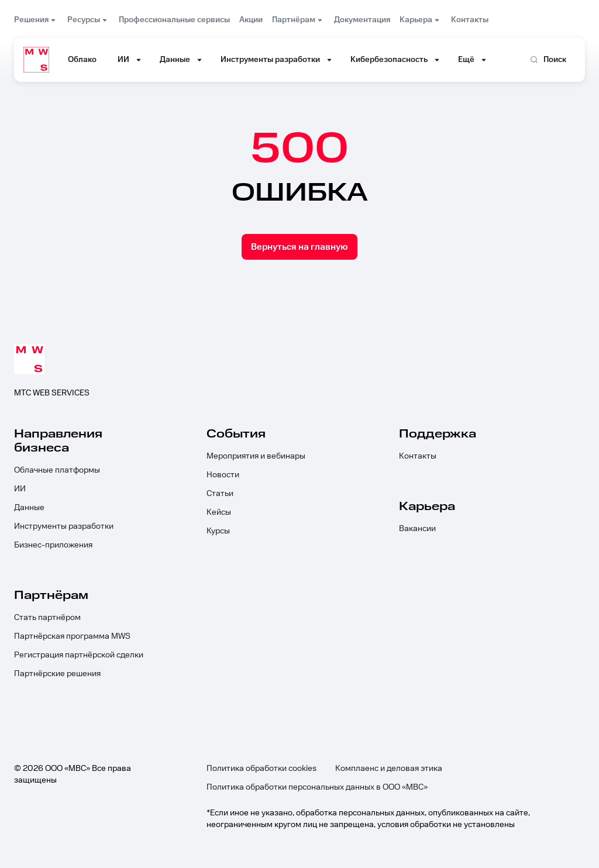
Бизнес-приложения (53, 545)
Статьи (220, 494)
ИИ (20, 489)
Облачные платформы (57, 470)
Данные (29, 508)
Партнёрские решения (57, 674)
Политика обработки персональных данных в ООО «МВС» (317, 787)
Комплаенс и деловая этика (389, 769)
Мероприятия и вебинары (256, 456)
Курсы (218, 531)
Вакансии (417, 529)
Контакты (418, 456)
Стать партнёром (47, 618)
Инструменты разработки (64, 526)
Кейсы (219, 512)
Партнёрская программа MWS (72, 636)
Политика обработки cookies (261, 769)
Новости (223, 475)
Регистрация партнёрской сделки (79, 655)
